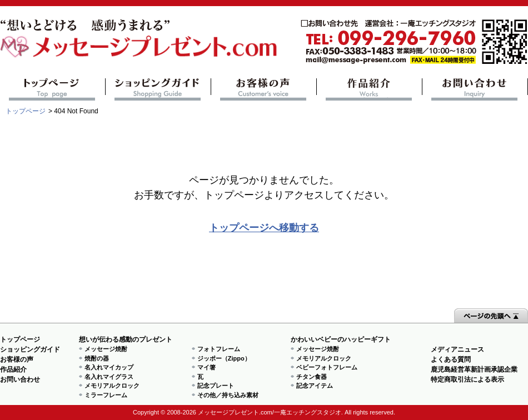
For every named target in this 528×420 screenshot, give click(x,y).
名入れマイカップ (109, 367)
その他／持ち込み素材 (228, 395)
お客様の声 (264, 89)
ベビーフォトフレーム (327, 367)
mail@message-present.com (414, 42)
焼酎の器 (97, 358)
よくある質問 (451, 359)
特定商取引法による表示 (467, 379)
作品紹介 (369, 89)
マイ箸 (206, 367)
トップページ (53, 89)
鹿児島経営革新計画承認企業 (474, 369)
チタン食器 (312, 377)
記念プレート (216, 386)
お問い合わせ (475, 89)
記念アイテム (315, 386)
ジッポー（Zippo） (224, 358)
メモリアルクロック (112, 386)
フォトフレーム (219, 349)
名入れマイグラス (109, 377)
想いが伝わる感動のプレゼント (126, 339)
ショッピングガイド (158, 89)
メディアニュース (457, 349)
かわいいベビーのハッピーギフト (341, 339)
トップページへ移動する (264, 228)
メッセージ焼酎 (106, 349)
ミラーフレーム (106, 395)
